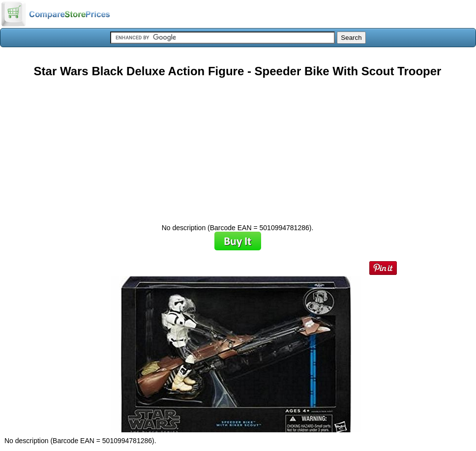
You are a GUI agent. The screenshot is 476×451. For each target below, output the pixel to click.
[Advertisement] (238, 147)
